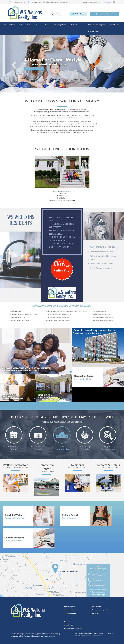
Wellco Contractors (78, 25)
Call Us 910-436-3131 (20, 2)
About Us (102, 634)
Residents (78, 465)
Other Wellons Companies (97, 25)
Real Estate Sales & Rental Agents (74, 628)
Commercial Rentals (43, 25)
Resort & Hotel (95, 613)
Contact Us (110, 634)
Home (75, 634)
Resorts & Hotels (114, 25)
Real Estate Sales (9, 25)
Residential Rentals (25, 25)
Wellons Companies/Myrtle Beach (100, 610)
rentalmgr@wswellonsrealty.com (91, 2)
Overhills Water (93, 31)
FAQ (95, 634)
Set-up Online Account (86, 634)
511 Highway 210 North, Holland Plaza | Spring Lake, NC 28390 (50, 2)
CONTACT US (107, 2)
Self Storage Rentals (61, 25)
